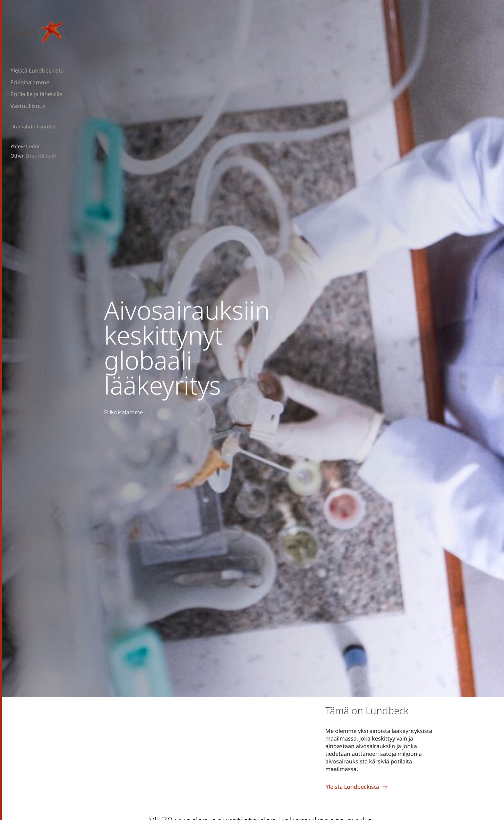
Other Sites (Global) (33, 156)
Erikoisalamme (30, 82)
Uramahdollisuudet (33, 127)
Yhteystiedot (25, 146)
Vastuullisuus (28, 106)
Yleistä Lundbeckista (37, 70)
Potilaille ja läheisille (36, 94)
